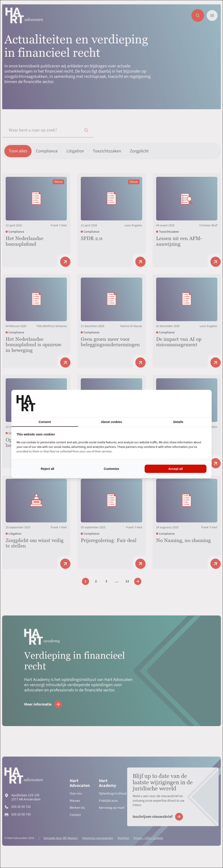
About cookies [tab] (111, 422)
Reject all (47, 469)
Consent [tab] (45, 422)
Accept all (176, 469)
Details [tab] (178, 422)
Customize (112, 469)
